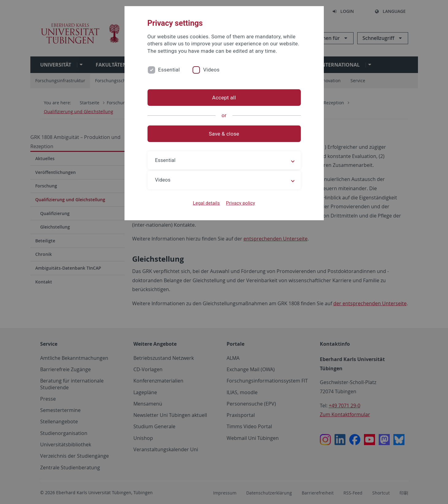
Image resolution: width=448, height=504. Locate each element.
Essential (169, 70)
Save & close (224, 134)
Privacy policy (241, 203)
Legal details (206, 203)
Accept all (224, 98)
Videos (211, 70)
